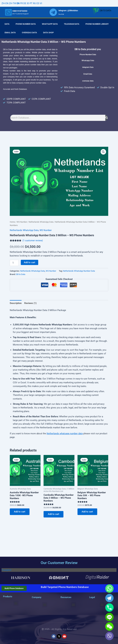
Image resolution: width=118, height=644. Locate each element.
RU (34, 3)
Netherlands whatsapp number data (65, 434)
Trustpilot (6, 570)
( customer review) (33, 241)
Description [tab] (16, 303)
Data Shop (48, 33)
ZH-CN (5, 3)
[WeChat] (109, 627)
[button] (103, 152)
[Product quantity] (14, 263)
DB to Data (21, 274)
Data (7, 24)
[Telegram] (109, 598)
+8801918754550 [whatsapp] (20, 11)
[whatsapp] (8, 12)
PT (31, 3)
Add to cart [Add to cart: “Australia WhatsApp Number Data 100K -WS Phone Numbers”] (20, 512)
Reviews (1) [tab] (30, 303)
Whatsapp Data (50, 24)
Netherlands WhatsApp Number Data (79, 271)
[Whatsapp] (109, 589)
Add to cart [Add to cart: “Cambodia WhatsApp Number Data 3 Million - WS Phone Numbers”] (53, 514)
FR (21, 3)
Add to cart (29, 262)
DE (25, 3)
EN (18, 3)
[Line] (109, 617)
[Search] (107, 118)
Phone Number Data (26, 24)
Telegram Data (72, 24)
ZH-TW (13, 3)
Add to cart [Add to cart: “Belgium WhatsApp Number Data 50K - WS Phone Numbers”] (87, 512)
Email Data (10, 33)
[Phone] (109, 608)
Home (12, 222)
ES (38, 3)
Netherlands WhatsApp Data (41, 222)
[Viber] (109, 636)
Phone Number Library (97, 24)
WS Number (22, 222)
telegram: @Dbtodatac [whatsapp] (68, 10)
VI (41, 3)
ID (28, 3)
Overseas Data (29, 33)
